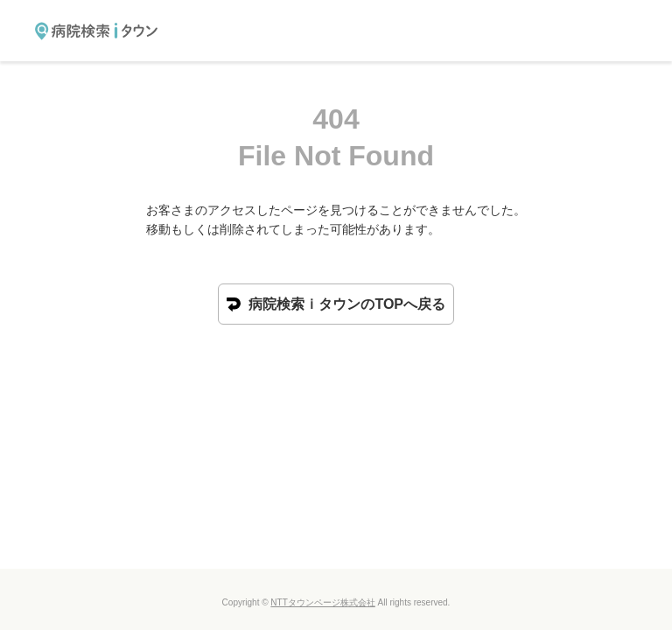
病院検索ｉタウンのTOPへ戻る (336, 304)
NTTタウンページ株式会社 (322, 602)
